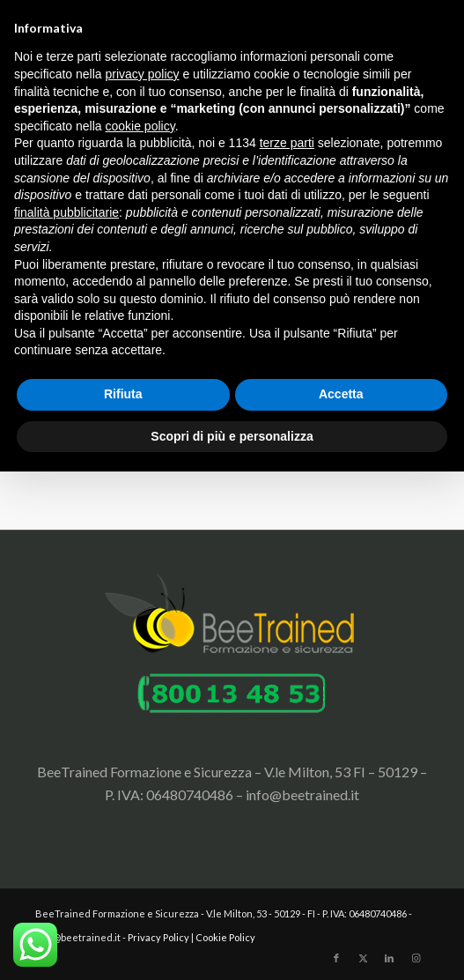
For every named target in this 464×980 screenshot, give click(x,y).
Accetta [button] (341, 394)
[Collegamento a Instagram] (416, 958)
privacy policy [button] (143, 74)
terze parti (287, 143)
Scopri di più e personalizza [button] (232, 436)
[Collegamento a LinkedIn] (389, 958)
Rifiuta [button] (123, 394)
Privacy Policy (158, 937)
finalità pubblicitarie (66, 212)
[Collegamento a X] (363, 958)
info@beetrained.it (302, 794)
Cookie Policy (225, 937)
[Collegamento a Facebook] (336, 958)
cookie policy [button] (140, 126)
